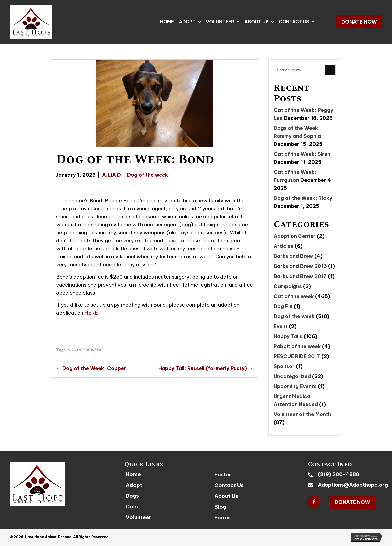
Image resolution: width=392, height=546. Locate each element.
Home (133, 474)
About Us (226, 496)
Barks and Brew (293, 256)
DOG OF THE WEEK (84, 350)
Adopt (134, 485)
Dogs (132, 496)
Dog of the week (148, 175)
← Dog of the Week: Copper (91, 368)
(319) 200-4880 (339, 474)
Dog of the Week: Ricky (303, 198)
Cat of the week (294, 296)
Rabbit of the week (297, 346)
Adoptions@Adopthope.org (353, 485)
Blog (220, 507)
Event (281, 326)
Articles (284, 246)
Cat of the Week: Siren (302, 154)
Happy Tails (288, 336)
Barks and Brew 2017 (300, 276)
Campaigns (288, 286)
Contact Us (229, 485)
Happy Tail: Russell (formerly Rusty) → (206, 368)
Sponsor (284, 366)
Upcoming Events (295, 386)
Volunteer (139, 517)
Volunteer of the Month (302, 414)
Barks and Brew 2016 (300, 266)
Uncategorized (292, 376)
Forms (223, 518)
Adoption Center (295, 236)
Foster (223, 475)
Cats (132, 507)
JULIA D (111, 175)
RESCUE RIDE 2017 (297, 356)
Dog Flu (283, 306)
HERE (91, 313)
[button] (359, 22)
